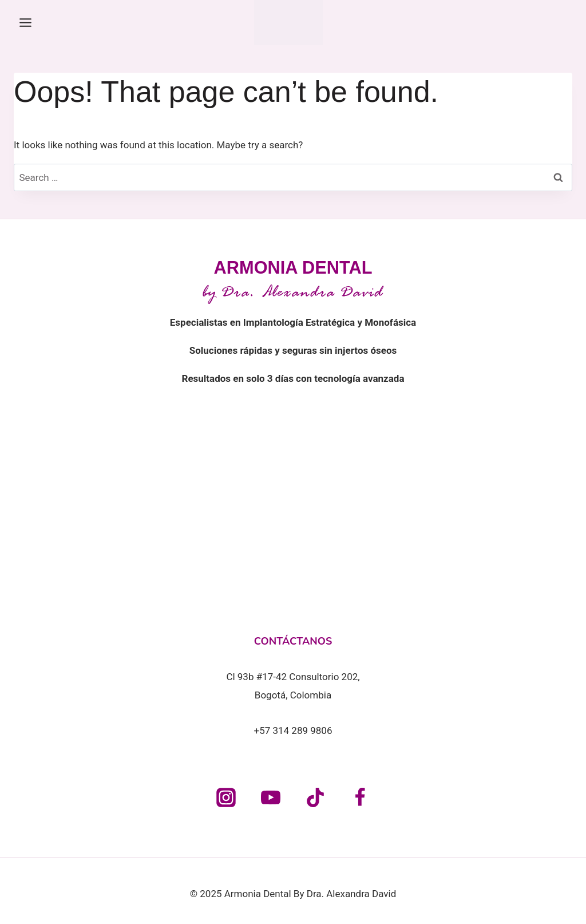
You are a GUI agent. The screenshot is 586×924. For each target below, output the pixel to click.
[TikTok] (315, 797)
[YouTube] (271, 797)
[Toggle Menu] (25, 23)
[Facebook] (360, 797)
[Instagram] (226, 797)
